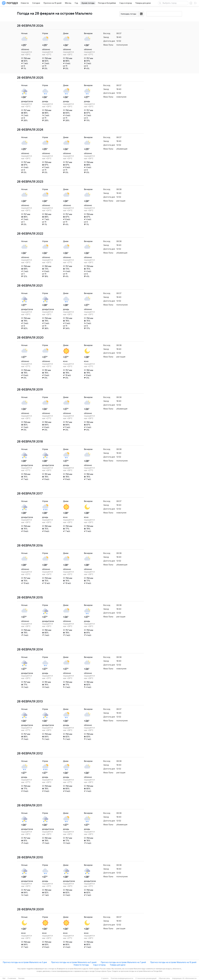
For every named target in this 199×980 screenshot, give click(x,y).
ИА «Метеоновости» (190, 978)
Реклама (21, 978)
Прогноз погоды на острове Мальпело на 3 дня (25, 962)
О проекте (105, 978)
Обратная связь (164, 978)
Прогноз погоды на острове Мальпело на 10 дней (173, 962)
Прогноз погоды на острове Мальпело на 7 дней (123, 962)
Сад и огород (99, 965)
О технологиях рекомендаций (146, 978)
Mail (4, 978)
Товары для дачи (118, 965)
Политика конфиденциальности (122, 978)
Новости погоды (81, 965)
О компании (12, 978)
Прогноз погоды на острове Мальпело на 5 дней (74, 962)
